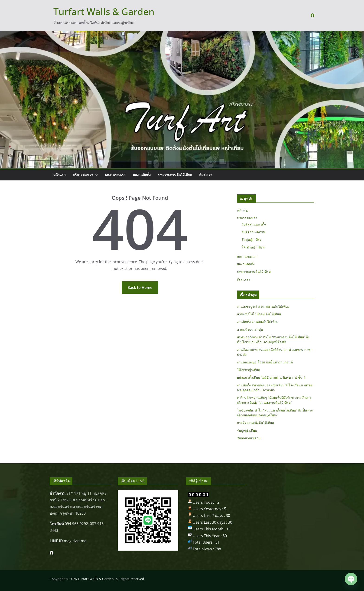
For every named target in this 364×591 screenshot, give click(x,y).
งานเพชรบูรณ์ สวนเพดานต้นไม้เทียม (263, 306)
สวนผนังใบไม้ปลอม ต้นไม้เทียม (259, 314)
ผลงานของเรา (115, 175)
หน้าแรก (59, 175)
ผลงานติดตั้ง (142, 175)
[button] (95, 175)
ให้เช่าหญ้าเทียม (253, 247)
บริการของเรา (83, 175)
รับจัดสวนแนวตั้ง (254, 224)
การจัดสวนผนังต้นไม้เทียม (255, 423)
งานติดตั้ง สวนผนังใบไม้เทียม (258, 322)
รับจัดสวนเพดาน (253, 232)
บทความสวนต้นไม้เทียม (175, 175)
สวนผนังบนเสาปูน (250, 329)
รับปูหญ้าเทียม (252, 240)
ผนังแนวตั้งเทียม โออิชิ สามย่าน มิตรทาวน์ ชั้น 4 (271, 377)
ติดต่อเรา (206, 175)
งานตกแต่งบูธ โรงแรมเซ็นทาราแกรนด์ (265, 362)
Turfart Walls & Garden (104, 11)
